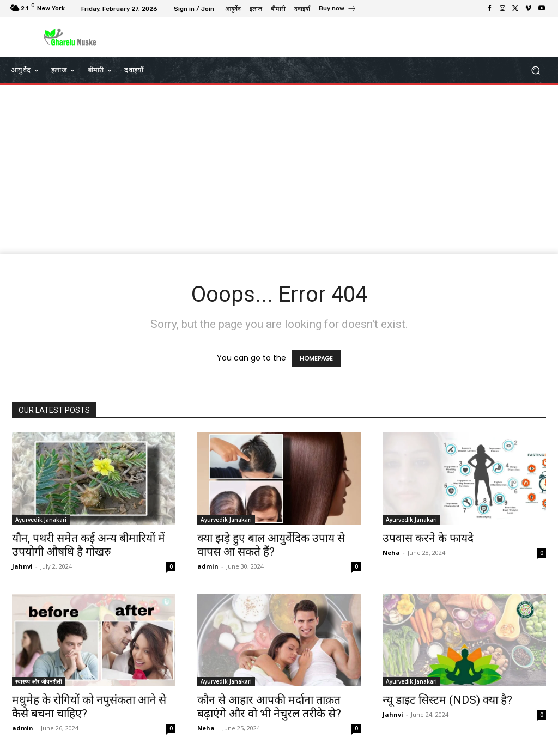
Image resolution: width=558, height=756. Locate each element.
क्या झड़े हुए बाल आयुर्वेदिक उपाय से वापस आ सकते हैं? (271, 545)
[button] (535, 71)
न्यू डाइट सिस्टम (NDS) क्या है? (447, 700)
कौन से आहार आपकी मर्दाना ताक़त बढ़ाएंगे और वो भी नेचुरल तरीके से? (269, 707)
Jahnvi (22, 566)
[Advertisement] (279, 172)
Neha (391, 553)
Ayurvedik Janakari (41, 520)
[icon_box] (338, 10)
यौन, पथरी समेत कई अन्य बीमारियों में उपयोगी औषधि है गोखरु (89, 545)
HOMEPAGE (316, 358)
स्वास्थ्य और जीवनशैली (39, 681)
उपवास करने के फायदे (428, 538)
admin (208, 566)
